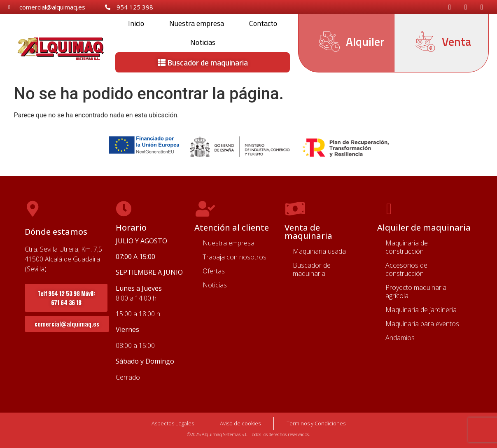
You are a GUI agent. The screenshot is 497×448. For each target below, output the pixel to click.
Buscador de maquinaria (312, 269)
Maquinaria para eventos (422, 324)
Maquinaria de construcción (407, 247)
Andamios (400, 338)
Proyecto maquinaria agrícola (416, 292)
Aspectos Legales (173, 423)
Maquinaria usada (319, 251)
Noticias (203, 42)
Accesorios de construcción (406, 269)
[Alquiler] (329, 42)
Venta (456, 41)
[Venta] (425, 42)
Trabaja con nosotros (234, 257)
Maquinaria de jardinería (421, 310)
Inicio (136, 23)
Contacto (263, 23)
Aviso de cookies (240, 423)
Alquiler (365, 41)
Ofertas (214, 271)
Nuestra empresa (197, 23)
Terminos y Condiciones (316, 423)
